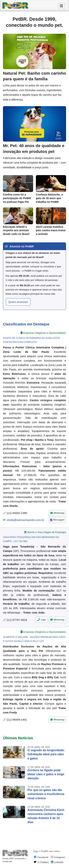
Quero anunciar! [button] (18, 302)
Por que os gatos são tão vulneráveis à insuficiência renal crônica (46, 794)
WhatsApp (59, 513)
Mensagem (59, 520)
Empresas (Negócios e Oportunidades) (45, 333)
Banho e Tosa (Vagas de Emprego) (47, 532)
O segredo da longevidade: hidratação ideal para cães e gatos (46, 754)
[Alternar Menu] (61, 6)
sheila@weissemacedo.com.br (25, 520)
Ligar (43, 620)
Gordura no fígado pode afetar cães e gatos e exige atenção (46, 774)
